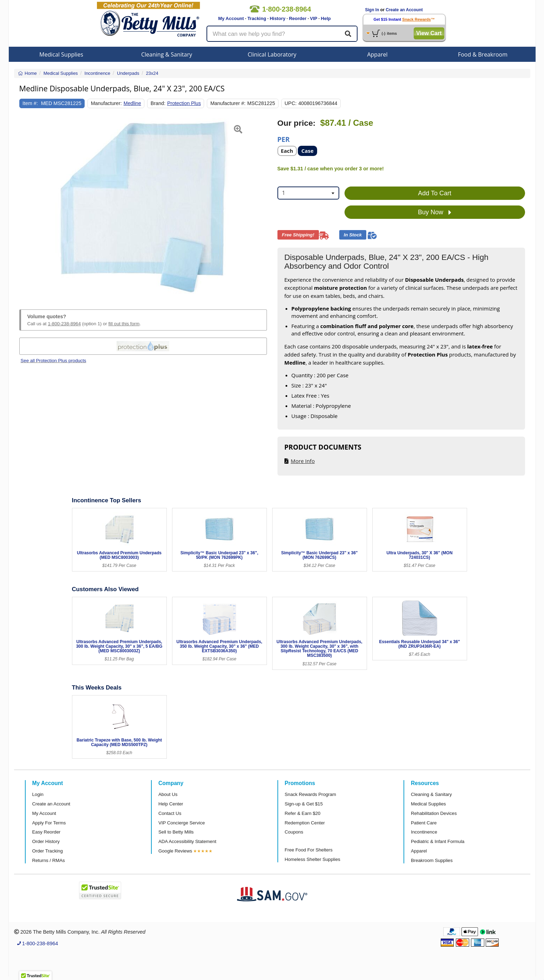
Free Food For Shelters (309, 850)
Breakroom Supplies (432, 860)
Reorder (298, 18)
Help (326, 18)
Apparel (377, 54)
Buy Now (435, 213)
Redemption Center (305, 823)
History (278, 18)
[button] (28, 206)
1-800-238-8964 (64, 324)
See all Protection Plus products (54, 361)
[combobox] (308, 193)
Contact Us (170, 813)
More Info (303, 461)
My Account (231, 18)
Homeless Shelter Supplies (313, 859)
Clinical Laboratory (272, 54)
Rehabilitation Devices (434, 813)
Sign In (372, 10)
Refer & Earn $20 (303, 813)
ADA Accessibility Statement (187, 841)
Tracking (257, 18)
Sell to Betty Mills (176, 832)
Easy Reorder (47, 832)
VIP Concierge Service (182, 823)
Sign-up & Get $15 (304, 804)
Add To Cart (435, 193)
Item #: (30, 103)
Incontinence (424, 832)
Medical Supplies (61, 54)
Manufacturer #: (228, 103)
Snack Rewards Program (311, 794)
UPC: (290, 103)
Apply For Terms (49, 823)
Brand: (158, 103)
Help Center (171, 804)
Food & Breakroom (483, 54)
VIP (314, 18)
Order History (46, 841)
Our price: (297, 123)
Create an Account (404, 10)
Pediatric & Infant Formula (438, 841)
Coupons (294, 832)
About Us (168, 794)
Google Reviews (175, 851)
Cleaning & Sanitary (167, 54)
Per (284, 139)
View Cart (429, 33)
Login (38, 794)
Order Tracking (48, 851)
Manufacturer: (106, 103)
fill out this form (124, 324)
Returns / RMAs (49, 860)
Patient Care (424, 823)
